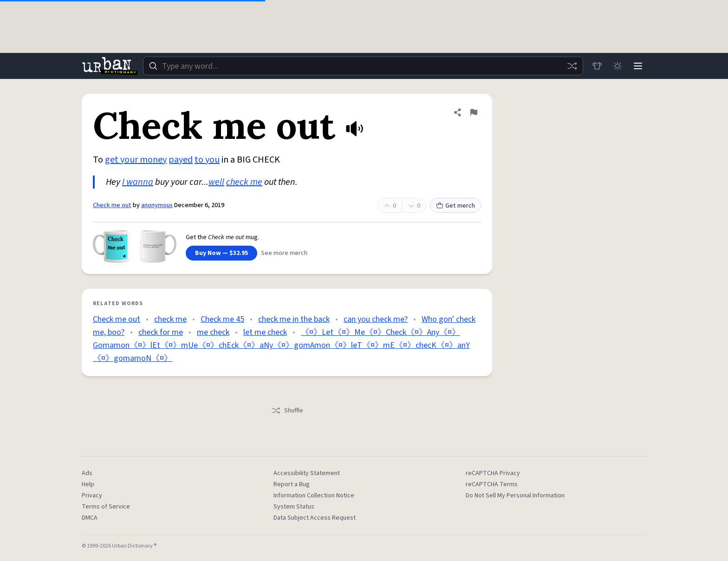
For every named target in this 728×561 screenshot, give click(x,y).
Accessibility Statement (307, 473)
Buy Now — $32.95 (221, 253)
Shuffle (287, 411)
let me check (265, 332)
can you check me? (376, 319)
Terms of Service (106, 507)
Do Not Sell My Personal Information (515, 496)
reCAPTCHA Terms (492, 484)
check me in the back (294, 319)
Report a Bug (292, 484)
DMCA (90, 518)
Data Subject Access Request (315, 518)
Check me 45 (222, 319)
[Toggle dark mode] (617, 66)
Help (88, 484)
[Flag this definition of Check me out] (474, 112)
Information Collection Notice (314, 496)
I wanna (138, 182)
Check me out (112, 205)
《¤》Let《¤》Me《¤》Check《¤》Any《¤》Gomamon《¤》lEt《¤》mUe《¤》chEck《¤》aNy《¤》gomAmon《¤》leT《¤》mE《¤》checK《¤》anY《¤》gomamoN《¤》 (281, 345)
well (216, 182)
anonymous (157, 205)
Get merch (455, 206)
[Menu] (638, 66)
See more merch (284, 253)
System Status (294, 507)
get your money (136, 160)
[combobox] (363, 66)
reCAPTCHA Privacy (493, 473)
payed (181, 160)
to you (207, 160)
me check (213, 332)
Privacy (92, 496)
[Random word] (572, 66)
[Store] (597, 66)
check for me (161, 332)
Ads (87, 473)
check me (244, 182)
